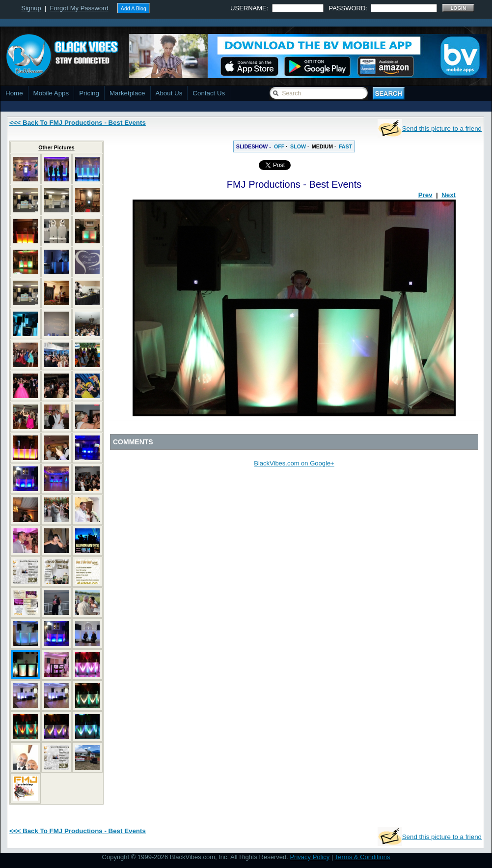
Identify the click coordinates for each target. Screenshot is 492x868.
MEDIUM (322, 146)
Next (449, 195)
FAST (345, 146)
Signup (31, 8)
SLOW (298, 146)
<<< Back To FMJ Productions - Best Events (78, 123)
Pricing (89, 93)
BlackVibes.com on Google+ (294, 463)
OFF (279, 146)
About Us (169, 93)
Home (14, 93)
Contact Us (209, 93)
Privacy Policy (310, 857)
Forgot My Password (79, 8)
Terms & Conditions (363, 857)
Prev (425, 195)
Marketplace (127, 93)
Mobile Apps (51, 93)
